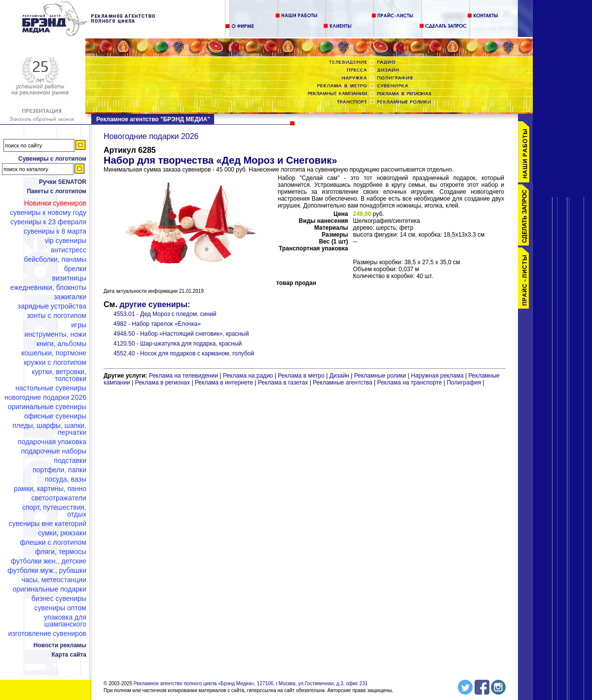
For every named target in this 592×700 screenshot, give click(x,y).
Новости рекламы (60, 645)
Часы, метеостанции (54, 580)
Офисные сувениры (55, 416)
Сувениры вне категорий (48, 524)
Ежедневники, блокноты (48, 287)
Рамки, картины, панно (50, 489)
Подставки (70, 460)
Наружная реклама (437, 376)
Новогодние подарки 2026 (45, 397)
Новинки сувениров (55, 203)
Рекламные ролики (380, 376)
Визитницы (69, 278)
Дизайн (339, 376)
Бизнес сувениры (59, 598)
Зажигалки (70, 297)
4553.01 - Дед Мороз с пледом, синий (165, 314)
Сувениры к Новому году (48, 212)
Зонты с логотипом (56, 315)
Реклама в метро (301, 376)
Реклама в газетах (284, 383)
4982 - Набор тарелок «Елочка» (157, 324)
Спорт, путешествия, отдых (54, 511)
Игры (79, 325)
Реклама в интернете (224, 383)
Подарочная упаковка (52, 442)
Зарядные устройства (52, 306)
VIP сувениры (66, 241)
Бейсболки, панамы (55, 259)
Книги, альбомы (61, 344)
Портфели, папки (59, 470)
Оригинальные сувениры (47, 407)
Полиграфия (464, 383)
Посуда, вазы (66, 479)
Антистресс (68, 250)
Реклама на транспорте (409, 383)
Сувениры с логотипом (52, 159)
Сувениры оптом (60, 608)
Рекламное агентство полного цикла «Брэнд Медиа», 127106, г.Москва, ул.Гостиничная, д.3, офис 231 (251, 683)
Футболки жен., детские (49, 561)
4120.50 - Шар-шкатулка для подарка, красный (178, 344)
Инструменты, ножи (55, 334)
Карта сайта (69, 655)
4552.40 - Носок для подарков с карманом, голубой (184, 353)
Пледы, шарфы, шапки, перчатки (49, 429)
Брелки (75, 269)
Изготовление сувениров (47, 633)
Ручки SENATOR (63, 182)
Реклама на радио (248, 376)
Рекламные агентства (343, 383)
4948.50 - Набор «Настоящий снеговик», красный (181, 334)
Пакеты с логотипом (56, 191)
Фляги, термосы (61, 552)
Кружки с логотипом (55, 362)
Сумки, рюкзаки (62, 533)
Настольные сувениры (51, 388)
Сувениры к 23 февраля (48, 222)
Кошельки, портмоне (54, 353)
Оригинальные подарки (49, 589)
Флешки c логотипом (53, 542)
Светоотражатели (59, 498)
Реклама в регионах (162, 383)
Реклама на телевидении (184, 376)
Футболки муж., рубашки (47, 570)
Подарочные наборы (54, 451)
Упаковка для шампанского (65, 621)
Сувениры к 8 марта (55, 231)
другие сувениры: (155, 304)
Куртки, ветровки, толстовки (59, 375)
